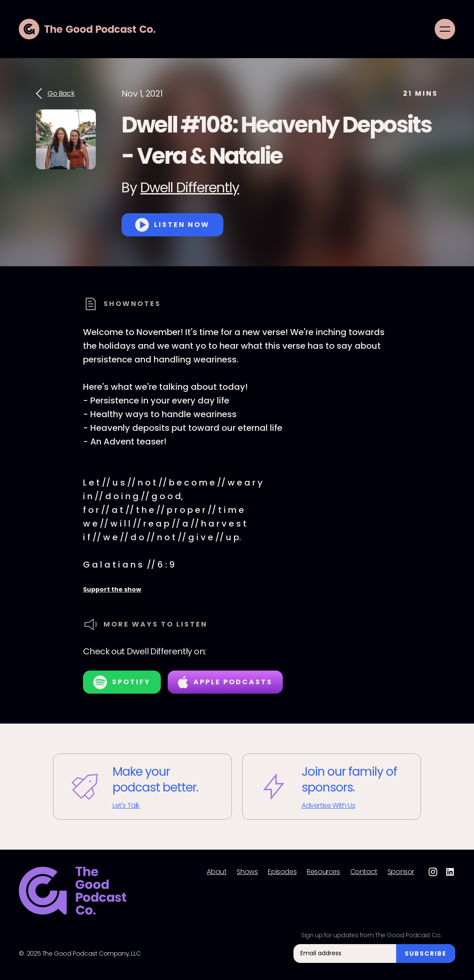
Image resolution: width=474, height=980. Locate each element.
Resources (323, 872)
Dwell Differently (190, 187)
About (216, 872)
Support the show (112, 589)
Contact (364, 872)
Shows (247, 872)
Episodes (282, 872)
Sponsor (401, 872)
